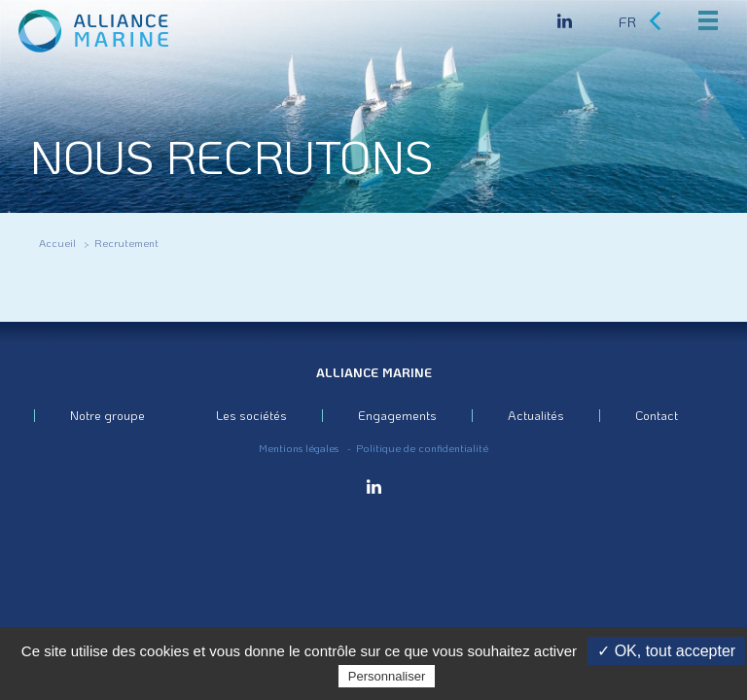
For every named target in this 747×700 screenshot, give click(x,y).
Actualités (536, 415)
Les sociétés (251, 415)
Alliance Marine (374, 372)
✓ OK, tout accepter (666, 651)
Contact (657, 415)
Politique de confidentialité (422, 448)
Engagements (397, 415)
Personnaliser (387, 676)
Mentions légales (299, 448)
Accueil (57, 243)
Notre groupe (107, 415)
